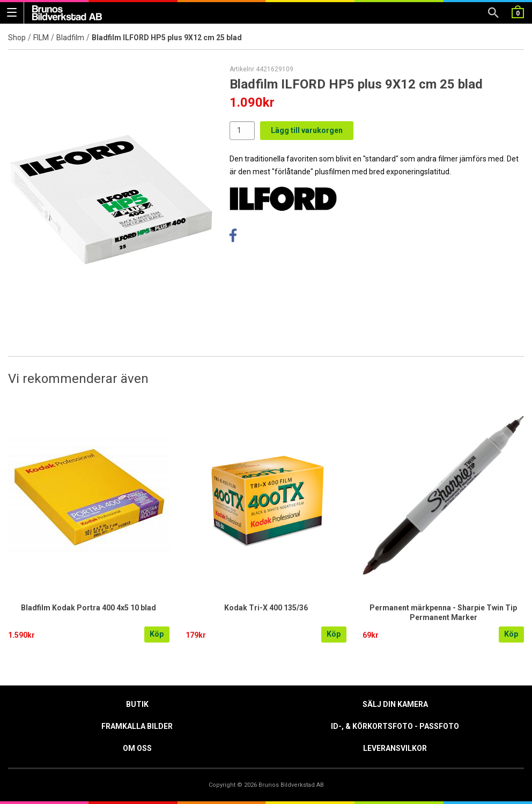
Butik (137, 704)
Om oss (137, 748)
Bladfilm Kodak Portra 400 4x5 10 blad (88, 608)
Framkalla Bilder (137, 726)
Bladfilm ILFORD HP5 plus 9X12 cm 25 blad (167, 38)
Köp (157, 634)
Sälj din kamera (395, 704)
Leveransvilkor (395, 748)
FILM (41, 38)
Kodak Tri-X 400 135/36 (266, 608)
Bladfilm (70, 38)
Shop (17, 38)
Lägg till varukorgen (307, 130)
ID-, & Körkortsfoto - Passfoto (395, 726)
